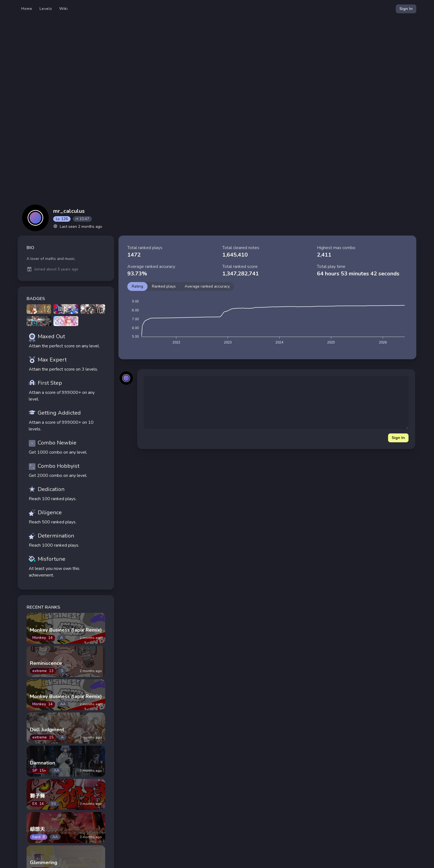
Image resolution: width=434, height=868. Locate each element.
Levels (46, 9)
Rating (137, 286)
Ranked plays (164, 286)
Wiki (64, 9)
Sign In (406, 9)
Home (27, 9)
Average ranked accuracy (207, 286)
